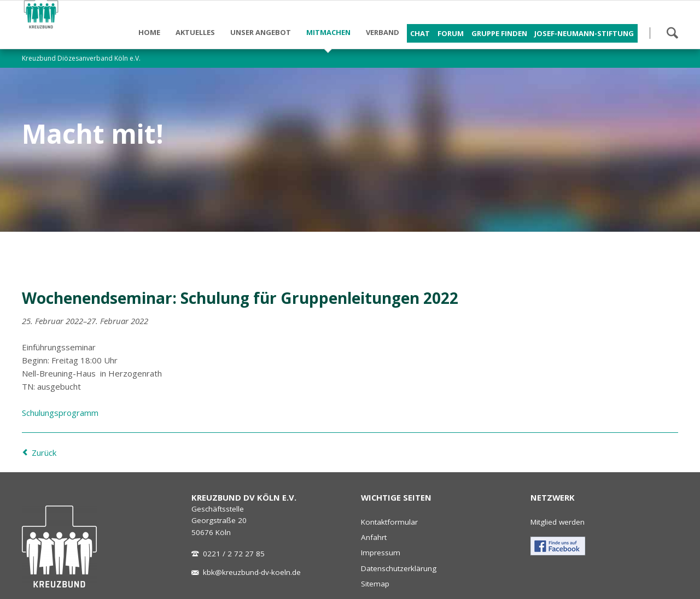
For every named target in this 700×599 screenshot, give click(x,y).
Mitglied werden (558, 522)
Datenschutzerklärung (399, 568)
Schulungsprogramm (60, 413)
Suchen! (672, 33)
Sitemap (375, 584)
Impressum (381, 553)
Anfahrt (374, 537)
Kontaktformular (389, 522)
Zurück (44, 453)
